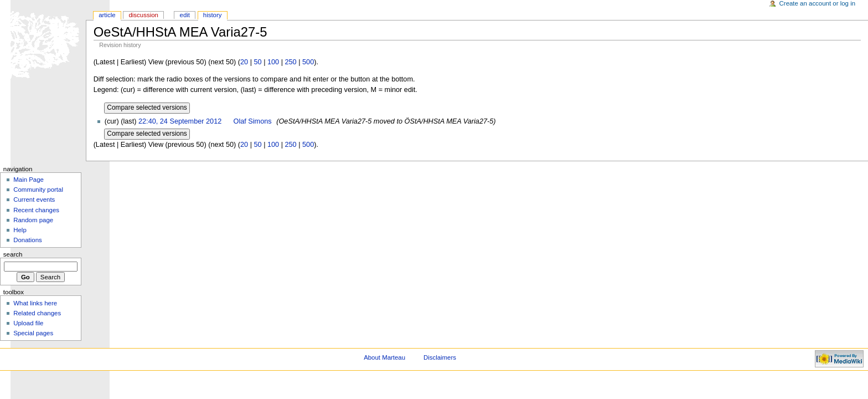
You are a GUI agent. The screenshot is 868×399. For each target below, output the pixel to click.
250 (291, 62)
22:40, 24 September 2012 (180, 121)
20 (244, 62)
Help (20, 230)
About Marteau (384, 357)
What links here (35, 303)
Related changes (37, 313)
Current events (34, 199)
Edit (185, 15)
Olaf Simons (253, 121)
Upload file (28, 323)
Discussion (143, 15)
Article (107, 15)
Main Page (29, 180)
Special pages (33, 333)
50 (257, 62)
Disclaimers (440, 357)
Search (13, 254)
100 (273, 62)
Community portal (38, 190)
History (213, 15)
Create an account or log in (818, 3)
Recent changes (36, 210)
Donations (28, 240)
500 (308, 62)
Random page (33, 220)
